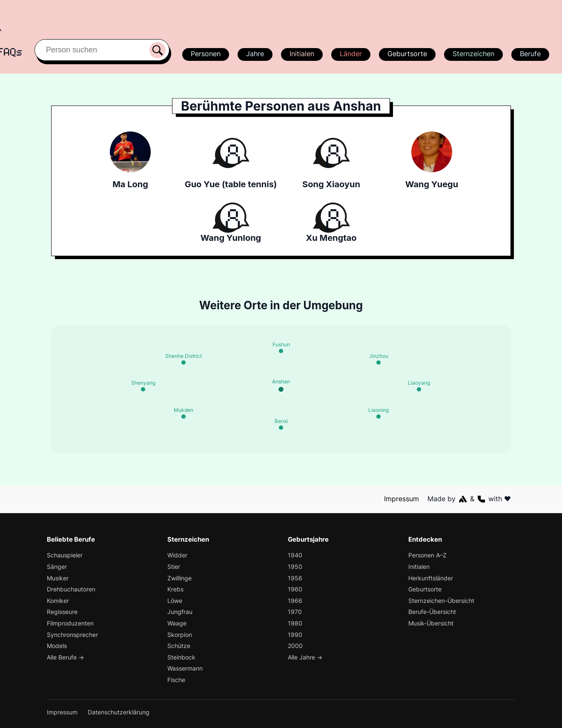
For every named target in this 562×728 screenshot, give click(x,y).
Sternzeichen (473, 54)
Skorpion (180, 635)
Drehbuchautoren (71, 589)
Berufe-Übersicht (433, 612)
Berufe (530, 54)
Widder (178, 555)
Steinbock (181, 657)
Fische (176, 680)
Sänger (57, 567)
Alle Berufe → (66, 657)
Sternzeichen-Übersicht (442, 601)
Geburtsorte (407, 54)
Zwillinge (180, 578)
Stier (174, 567)
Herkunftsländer (431, 578)
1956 (294, 578)
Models (57, 646)
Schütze (179, 646)
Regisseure (62, 612)
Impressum (402, 499)
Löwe (175, 601)
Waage (177, 623)
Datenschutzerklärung (119, 712)
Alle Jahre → (305, 657)
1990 (295, 635)
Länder (351, 54)
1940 (295, 555)
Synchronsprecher (73, 635)
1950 (295, 567)
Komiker (58, 601)
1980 (295, 623)
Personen (204, 54)
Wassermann (186, 668)
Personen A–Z (428, 555)
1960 (295, 589)
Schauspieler (65, 555)
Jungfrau (180, 612)
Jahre (254, 54)
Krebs (176, 589)
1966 (295, 601)
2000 (295, 646)
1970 (294, 612)
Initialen (301, 54)
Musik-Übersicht (432, 623)
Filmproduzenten (70, 623)
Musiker (58, 578)
